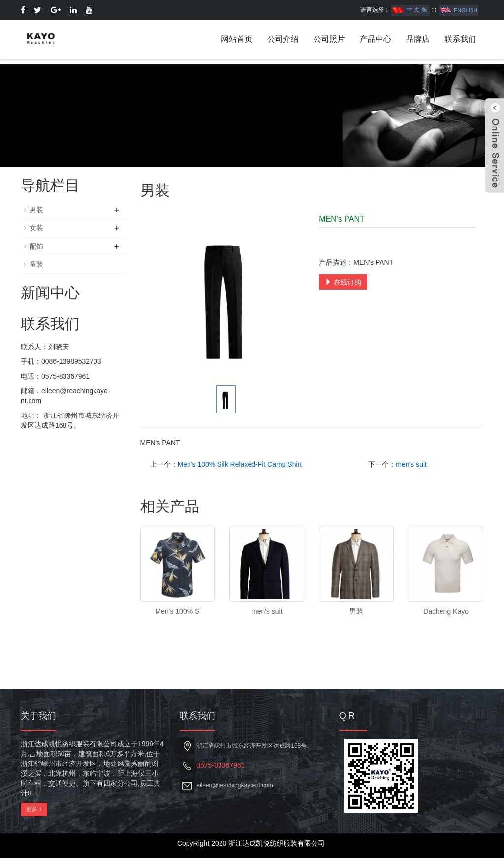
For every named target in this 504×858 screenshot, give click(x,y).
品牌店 (418, 39)
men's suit (411, 464)
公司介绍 (283, 39)
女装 (36, 228)
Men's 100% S (178, 611)
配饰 (36, 246)
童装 (36, 264)
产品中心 (376, 39)
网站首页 (237, 39)
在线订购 (343, 282)
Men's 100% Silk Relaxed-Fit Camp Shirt (240, 464)
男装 (356, 611)
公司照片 (329, 39)
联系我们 (460, 39)
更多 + (34, 809)
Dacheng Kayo (446, 611)
